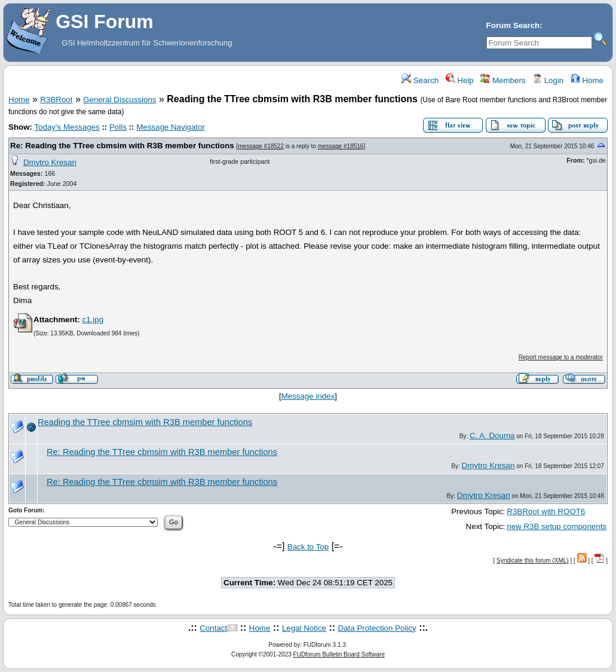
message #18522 (261, 146)
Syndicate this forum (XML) (533, 560)
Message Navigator (171, 127)
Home (587, 80)
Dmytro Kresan (50, 162)
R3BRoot (56, 100)
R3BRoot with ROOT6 (546, 511)
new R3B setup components (557, 526)
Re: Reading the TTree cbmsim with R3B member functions (122, 146)
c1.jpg (93, 320)
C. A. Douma (492, 436)
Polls (118, 127)
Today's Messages (67, 127)
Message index (308, 396)
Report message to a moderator (561, 357)
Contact (213, 628)
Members (503, 80)
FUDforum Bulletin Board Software (339, 654)
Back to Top (308, 547)
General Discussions (119, 100)
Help (460, 80)
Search (420, 80)
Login (548, 80)
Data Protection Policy (377, 628)
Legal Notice (304, 628)
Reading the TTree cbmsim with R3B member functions (145, 422)
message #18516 (341, 146)
